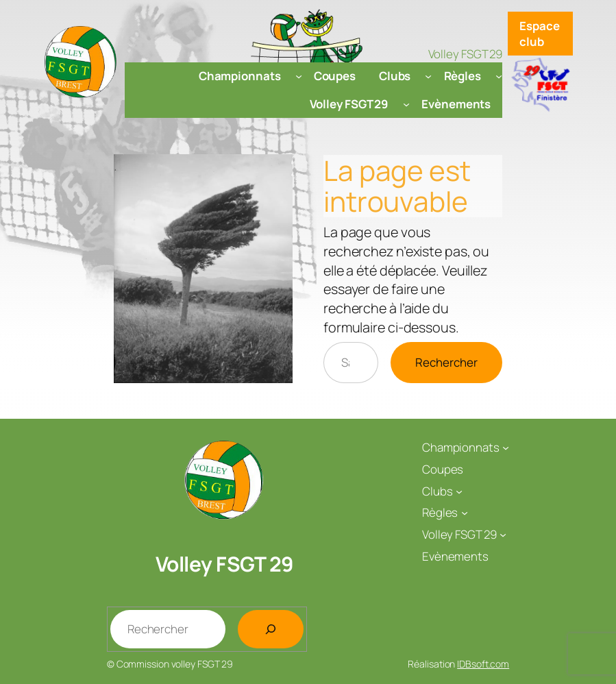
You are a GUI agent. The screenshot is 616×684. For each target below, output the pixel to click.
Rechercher (446, 362)
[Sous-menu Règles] (499, 76)
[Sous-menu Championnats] (299, 76)
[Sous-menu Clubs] (428, 76)
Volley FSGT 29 (225, 564)
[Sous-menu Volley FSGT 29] (406, 103)
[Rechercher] (271, 629)
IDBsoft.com (483, 664)
